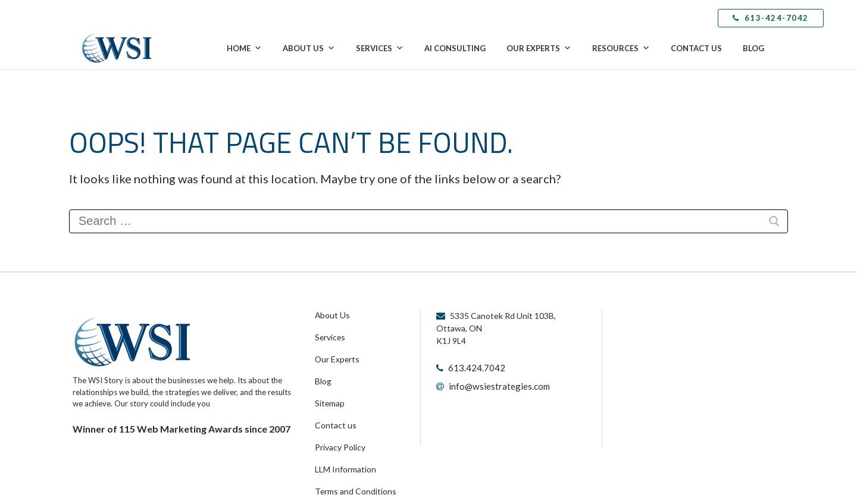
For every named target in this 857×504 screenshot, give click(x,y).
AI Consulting (455, 48)
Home (244, 48)
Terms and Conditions (353, 481)
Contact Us (696, 48)
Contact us (334, 419)
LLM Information (343, 461)
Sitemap (329, 398)
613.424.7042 (474, 367)
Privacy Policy (339, 440)
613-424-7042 (771, 18)
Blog (753, 48)
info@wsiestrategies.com (496, 385)
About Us (309, 48)
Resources (621, 48)
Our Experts (539, 48)
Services (380, 48)
